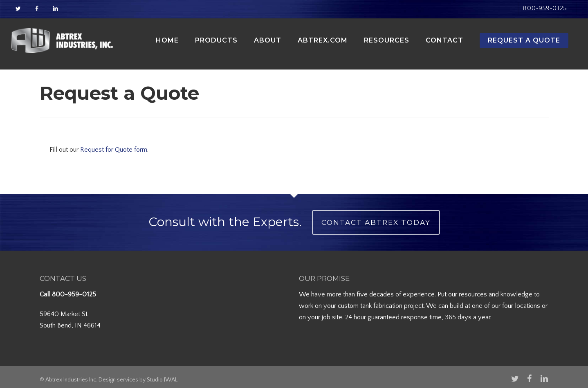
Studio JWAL (162, 380)
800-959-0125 (74, 294)
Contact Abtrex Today (376, 222)
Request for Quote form (114, 150)
